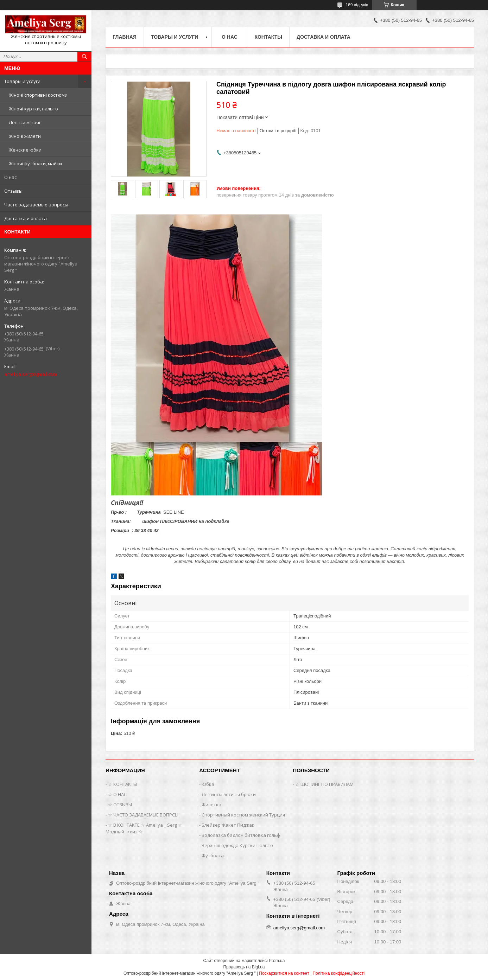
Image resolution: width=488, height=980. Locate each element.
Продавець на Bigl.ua (244, 967)
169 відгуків (357, 5)
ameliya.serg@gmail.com (31, 374)
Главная (125, 37)
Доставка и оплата (26, 218)
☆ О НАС (117, 794)
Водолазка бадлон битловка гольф (241, 835)
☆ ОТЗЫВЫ (120, 805)
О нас (10, 177)
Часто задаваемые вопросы (36, 205)
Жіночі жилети (25, 136)
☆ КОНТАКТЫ (122, 784)
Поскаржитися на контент (284, 973)
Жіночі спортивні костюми (38, 95)
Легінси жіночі (24, 122)
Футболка (213, 856)
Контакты (268, 37)
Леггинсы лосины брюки (229, 794)
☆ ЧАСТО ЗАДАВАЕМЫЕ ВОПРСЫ (143, 815)
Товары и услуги (22, 81)
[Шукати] (84, 57)
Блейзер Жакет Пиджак (228, 825)
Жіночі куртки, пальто (33, 109)
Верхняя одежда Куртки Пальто (237, 845)
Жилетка (211, 805)
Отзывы (13, 191)
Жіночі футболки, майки (35, 164)
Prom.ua (277, 961)
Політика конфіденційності (338, 973)
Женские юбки (25, 150)
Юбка (208, 784)
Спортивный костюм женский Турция (243, 815)
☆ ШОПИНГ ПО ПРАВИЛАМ (324, 784)
